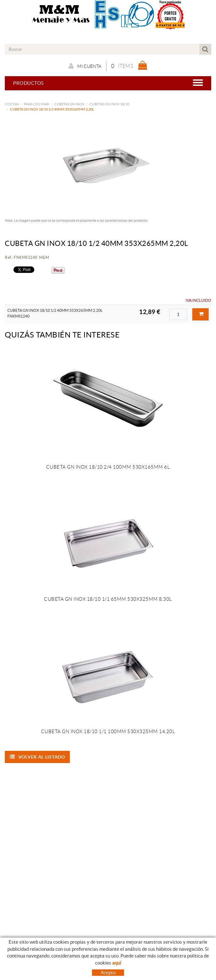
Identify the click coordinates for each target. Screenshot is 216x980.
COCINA (12, 104)
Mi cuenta (85, 66)
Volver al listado (37, 757)
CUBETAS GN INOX (69, 104)
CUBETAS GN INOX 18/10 (109, 104)
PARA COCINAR (36, 104)
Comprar (201, 314)
